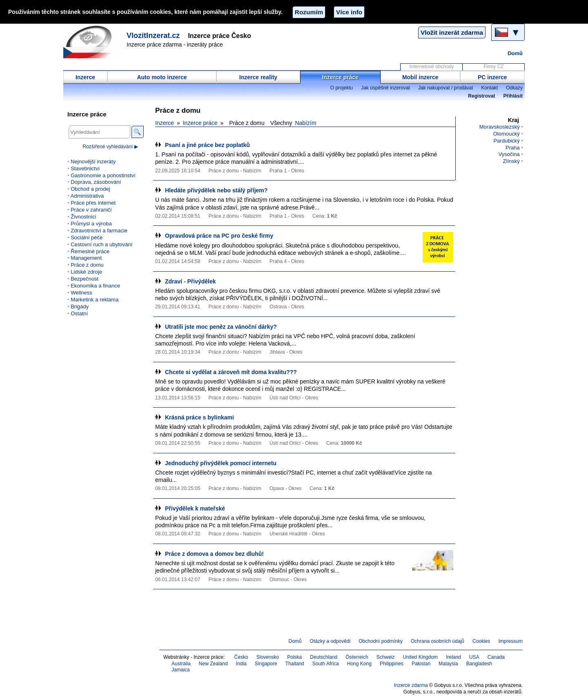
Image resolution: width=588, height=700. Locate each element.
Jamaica (181, 670)
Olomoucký (507, 134)
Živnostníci (83, 217)
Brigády (80, 307)
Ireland (453, 657)
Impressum (511, 641)
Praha (513, 148)
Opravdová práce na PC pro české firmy (219, 236)
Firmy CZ (493, 67)
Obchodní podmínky (381, 641)
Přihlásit (513, 96)
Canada (496, 657)
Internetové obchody (431, 67)
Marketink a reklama (95, 300)
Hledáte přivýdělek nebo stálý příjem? (216, 190)
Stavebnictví (85, 168)
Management (86, 258)
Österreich (357, 657)
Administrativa (87, 196)
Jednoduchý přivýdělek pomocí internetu (221, 463)
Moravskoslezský (500, 127)
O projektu (342, 88)
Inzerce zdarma (411, 685)
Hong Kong (359, 664)
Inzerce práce (341, 77)
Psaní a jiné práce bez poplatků (207, 145)
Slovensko (268, 657)
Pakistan (421, 664)
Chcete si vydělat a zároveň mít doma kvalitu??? (231, 372)
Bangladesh (479, 664)
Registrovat (481, 96)
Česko (241, 657)
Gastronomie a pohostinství (103, 175)
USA (474, 657)
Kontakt (489, 88)
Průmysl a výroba (91, 224)
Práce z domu (87, 265)
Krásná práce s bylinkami (199, 417)
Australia (181, 664)
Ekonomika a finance (95, 286)
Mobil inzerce (420, 77)
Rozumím (309, 12)
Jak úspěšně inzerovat (385, 88)
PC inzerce (492, 77)
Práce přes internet (93, 203)
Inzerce (85, 77)
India (241, 664)
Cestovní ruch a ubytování (101, 244)
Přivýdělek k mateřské (195, 508)
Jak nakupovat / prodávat (445, 88)
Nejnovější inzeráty (93, 162)
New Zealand (213, 664)
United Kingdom (421, 657)
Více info (349, 12)
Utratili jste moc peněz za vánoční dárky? (221, 327)
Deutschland (324, 657)
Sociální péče (87, 237)
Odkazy (514, 88)
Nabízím (305, 123)
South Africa (326, 664)
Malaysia (448, 664)
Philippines (392, 664)
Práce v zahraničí (91, 210)
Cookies (481, 641)
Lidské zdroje (86, 272)
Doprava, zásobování (96, 182)
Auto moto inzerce (162, 77)
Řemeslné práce (90, 251)
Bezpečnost (85, 279)
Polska (294, 657)
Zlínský (511, 161)
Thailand (295, 664)
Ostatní (79, 313)
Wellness (81, 293)
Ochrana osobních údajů (438, 641)
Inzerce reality (258, 77)
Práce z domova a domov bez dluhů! (214, 554)
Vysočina (509, 154)
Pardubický (506, 141)
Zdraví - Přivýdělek (190, 281)
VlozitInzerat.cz (153, 36)
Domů (515, 53)
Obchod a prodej (90, 189)
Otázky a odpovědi (330, 641)
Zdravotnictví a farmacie (99, 231)
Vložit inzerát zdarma (452, 32)
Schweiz (386, 657)
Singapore (266, 664)
